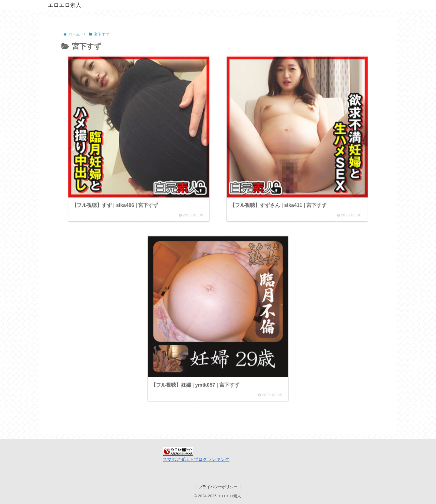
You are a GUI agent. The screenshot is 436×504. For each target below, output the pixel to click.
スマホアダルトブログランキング (196, 459)
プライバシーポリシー (218, 487)
